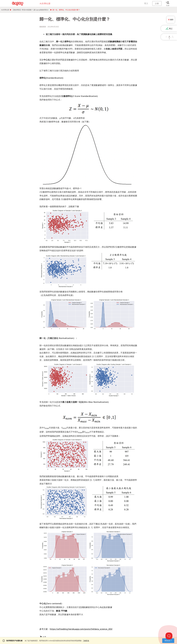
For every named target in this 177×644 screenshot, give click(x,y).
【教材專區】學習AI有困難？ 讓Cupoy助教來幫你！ (31, 10)
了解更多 (86, 641)
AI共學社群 (5, 10)
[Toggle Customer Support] (169, 636)
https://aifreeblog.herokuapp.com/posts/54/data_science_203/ (81, 629)
